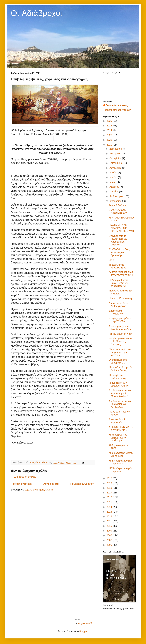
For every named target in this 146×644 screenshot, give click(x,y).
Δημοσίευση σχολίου (25, 477)
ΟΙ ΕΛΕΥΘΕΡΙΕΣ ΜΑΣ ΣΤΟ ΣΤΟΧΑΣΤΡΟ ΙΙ (121, 274)
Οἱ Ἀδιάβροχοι (36, 13)
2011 (110, 521)
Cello (112, 260)
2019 (110, 483)
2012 (110, 516)
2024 (110, 130)
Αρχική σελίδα (51, 484)
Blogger (84, 631)
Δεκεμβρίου (116, 149)
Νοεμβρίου (116, 154)
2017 (110, 493)
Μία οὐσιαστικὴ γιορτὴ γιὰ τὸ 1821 (121, 454)
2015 (110, 502)
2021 (110, 145)
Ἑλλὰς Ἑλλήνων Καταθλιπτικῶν (118, 211)
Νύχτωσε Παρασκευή (120, 298)
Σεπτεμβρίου (117, 163)
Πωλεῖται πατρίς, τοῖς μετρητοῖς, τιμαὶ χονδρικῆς (120, 352)
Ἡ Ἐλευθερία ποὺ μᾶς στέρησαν (121, 470)
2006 (110, 545)
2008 (110, 535)
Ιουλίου (114, 173)
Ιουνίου (114, 177)
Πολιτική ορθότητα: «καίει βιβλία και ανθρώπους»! (119, 283)
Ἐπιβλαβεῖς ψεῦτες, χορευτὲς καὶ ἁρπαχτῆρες (119, 252)
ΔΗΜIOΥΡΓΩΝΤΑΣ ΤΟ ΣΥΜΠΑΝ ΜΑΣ (121, 428)
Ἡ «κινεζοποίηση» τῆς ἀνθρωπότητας (121, 369)
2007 (110, 540)
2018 (110, 488)
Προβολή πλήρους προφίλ (117, 110)
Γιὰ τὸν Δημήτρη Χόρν (121, 334)
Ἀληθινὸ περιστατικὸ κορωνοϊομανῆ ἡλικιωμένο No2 (120, 393)
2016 (110, 497)
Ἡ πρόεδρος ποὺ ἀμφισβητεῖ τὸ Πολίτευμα (118, 438)
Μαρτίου (114, 192)
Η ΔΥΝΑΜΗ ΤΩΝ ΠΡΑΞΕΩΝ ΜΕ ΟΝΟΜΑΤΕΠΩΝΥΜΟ (121, 228)
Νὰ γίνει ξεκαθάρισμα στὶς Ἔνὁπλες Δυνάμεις (120, 341)
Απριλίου (115, 187)
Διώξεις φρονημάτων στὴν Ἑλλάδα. (120, 320)
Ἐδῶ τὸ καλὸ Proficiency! (116, 312)
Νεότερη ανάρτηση (22, 484)
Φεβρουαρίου (117, 196)
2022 (110, 140)
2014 (110, 507)
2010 (110, 526)
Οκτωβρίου (116, 158)
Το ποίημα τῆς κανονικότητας (118, 266)
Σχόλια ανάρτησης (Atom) (39, 490)
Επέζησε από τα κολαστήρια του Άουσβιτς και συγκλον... (118, 240)
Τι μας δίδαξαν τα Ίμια (121, 205)
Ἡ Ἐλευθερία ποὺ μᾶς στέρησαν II (121, 462)
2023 (110, 135)
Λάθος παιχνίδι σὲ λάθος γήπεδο (119, 305)
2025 (110, 126)
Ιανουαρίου (116, 201)
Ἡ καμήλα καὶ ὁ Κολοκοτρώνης (118, 377)
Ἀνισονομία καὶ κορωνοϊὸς (117, 421)
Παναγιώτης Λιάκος (117, 105)
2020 (110, 478)
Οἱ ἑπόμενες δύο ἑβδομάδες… (118, 361)
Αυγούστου (116, 168)
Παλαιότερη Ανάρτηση (82, 484)
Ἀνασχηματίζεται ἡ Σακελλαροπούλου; (120, 328)
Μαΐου (113, 182)
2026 (110, 121)
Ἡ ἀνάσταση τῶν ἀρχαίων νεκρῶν (119, 384)
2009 (110, 531)
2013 (110, 512)
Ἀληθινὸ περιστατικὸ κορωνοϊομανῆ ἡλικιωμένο (120, 404)
